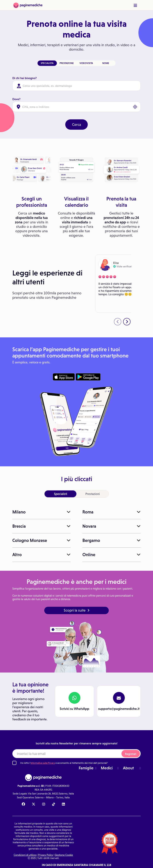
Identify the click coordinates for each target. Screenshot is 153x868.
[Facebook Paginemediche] (23, 804)
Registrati (131, 754)
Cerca (77, 125)
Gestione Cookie (64, 855)
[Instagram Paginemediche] (44, 804)
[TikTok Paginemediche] (54, 804)
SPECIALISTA (47, 63)
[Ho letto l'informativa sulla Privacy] (14, 763)
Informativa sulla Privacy (43, 763)
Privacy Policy (46, 855)
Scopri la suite (77, 610)
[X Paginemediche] (34, 804)
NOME (106, 63)
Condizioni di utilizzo (25, 855)
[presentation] (118, 322)
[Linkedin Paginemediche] (63, 804)
